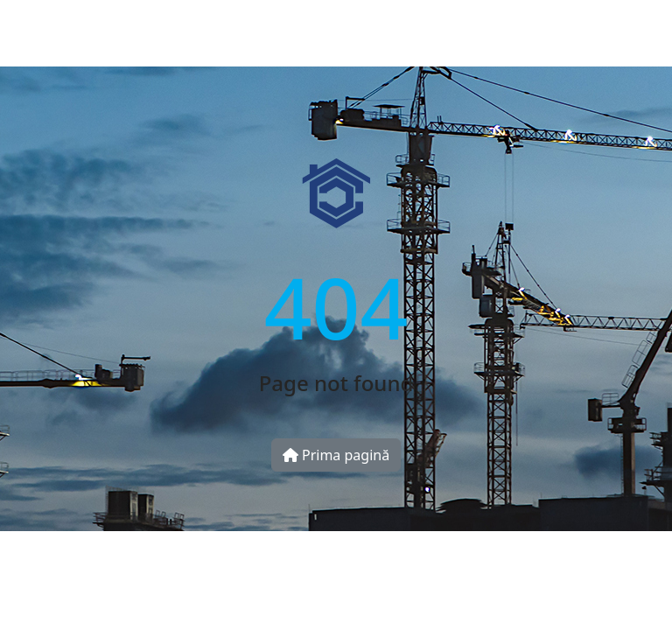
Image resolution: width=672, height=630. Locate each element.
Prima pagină (336, 455)
